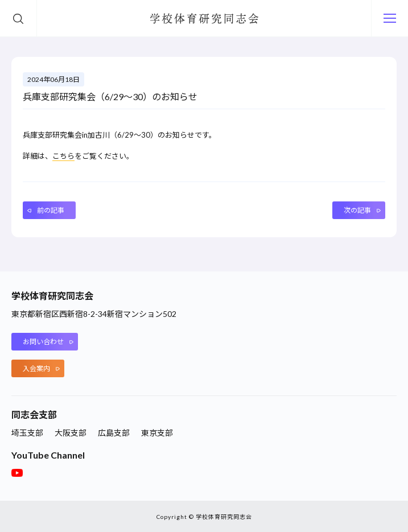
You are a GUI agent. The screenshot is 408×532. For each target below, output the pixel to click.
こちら (63, 156)
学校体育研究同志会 (204, 19)
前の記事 (51, 210)
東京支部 (157, 433)
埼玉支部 (27, 433)
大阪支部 (71, 433)
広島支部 (114, 433)
